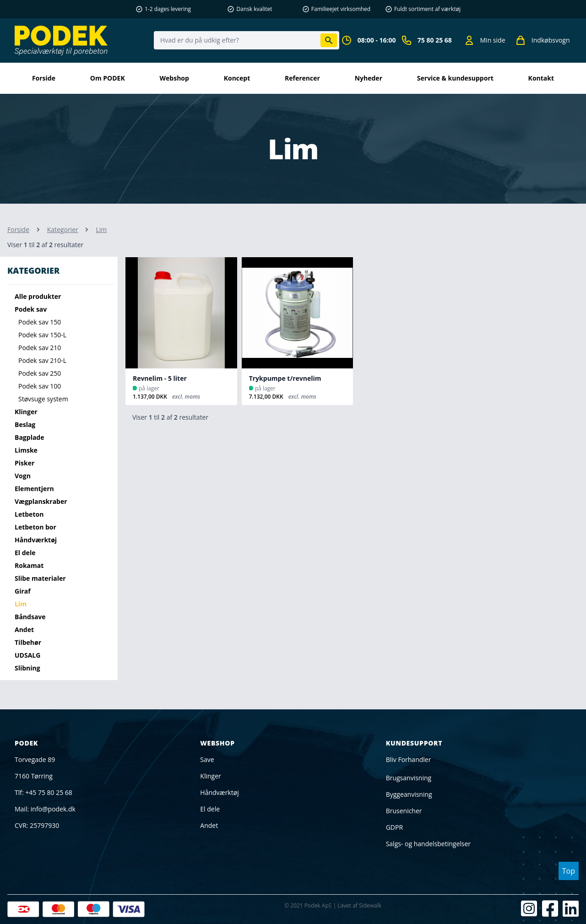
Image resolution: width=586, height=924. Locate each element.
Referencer (302, 78)
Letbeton (29, 514)
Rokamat (29, 565)
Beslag (25, 424)
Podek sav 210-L (42, 360)
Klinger (26, 412)
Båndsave (30, 617)
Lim (21, 604)
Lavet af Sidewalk (359, 905)
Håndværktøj (36, 540)
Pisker (24, 463)
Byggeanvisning (409, 794)
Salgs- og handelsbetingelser (428, 844)
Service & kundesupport (455, 78)
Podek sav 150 (40, 322)
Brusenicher (404, 811)
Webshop (174, 78)
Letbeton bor (35, 527)
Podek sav (31, 309)
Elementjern (34, 489)
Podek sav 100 (40, 386)
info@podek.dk (53, 809)
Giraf (23, 591)
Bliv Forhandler (409, 759)
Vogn (23, 476)
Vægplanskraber (41, 501)
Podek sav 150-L (42, 335)
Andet (24, 630)
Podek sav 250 (40, 373)
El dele (25, 553)
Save (207, 759)
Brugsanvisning (409, 778)
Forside (44, 78)
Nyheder (369, 78)
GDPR (394, 827)
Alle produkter (38, 296)
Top (569, 871)
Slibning (27, 668)
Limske (26, 450)
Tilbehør (28, 642)
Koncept (237, 78)
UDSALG (27, 655)
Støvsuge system (43, 399)
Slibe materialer (40, 578)
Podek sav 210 (40, 348)
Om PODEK (108, 78)
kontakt (541, 78)
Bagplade (30, 437)
